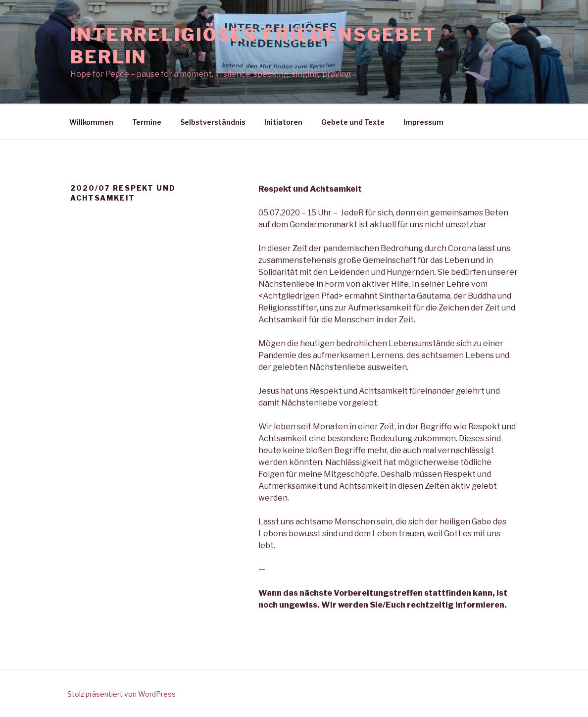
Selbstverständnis (213, 122)
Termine (147, 122)
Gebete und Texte (353, 122)
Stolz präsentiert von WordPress (122, 694)
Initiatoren (283, 122)
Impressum (423, 122)
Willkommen (91, 122)
